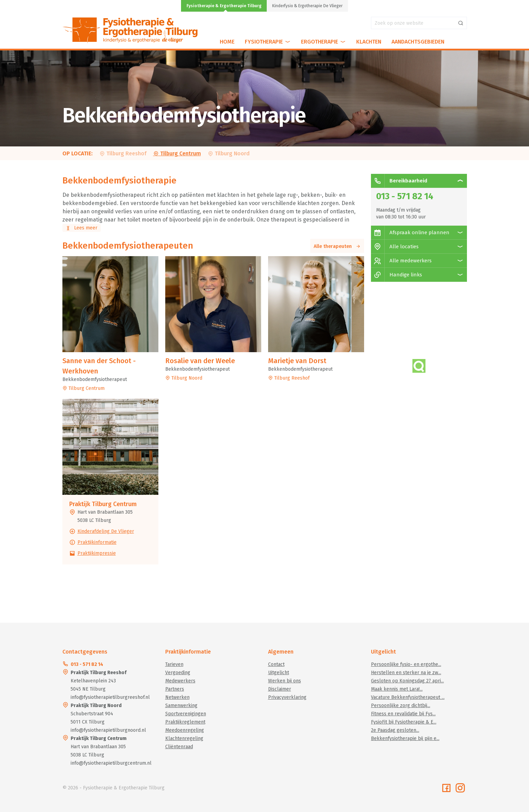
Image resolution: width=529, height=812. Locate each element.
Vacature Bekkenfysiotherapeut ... (408, 697)
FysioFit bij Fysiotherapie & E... (404, 722)
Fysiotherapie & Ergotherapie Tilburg (224, 6)
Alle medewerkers (401, 261)
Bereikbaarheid (399, 181)
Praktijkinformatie (97, 542)
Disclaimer (280, 689)
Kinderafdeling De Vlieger (106, 531)
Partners (175, 689)
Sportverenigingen (186, 714)
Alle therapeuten (337, 246)
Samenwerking (181, 706)
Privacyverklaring (287, 697)
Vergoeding (178, 673)
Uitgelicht (279, 673)
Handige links (396, 275)
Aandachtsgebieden (418, 42)
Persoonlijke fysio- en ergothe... (406, 664)
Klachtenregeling (184, 738)
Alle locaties (395, 247)
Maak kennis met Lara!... (397, 689)
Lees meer (82, 228)
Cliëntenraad (179, 747)
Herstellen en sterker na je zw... (406, 673)
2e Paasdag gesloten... (395, 730)
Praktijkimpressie (97, 553)
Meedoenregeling (185, 730)
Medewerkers (180, 681)
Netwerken (177, 697)
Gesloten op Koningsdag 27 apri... (407, 681)
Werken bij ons (285, 681)
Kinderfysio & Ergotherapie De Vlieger (307, 6)
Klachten (369, 42)
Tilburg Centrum (177, 153)
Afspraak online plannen (410, 232)
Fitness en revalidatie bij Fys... (403, 714)
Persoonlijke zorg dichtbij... (401, 706)
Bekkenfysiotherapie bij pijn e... (405, 738)
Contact (276, 664)
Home (227, 42)
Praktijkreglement (185, 722)
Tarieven (174, 664)
